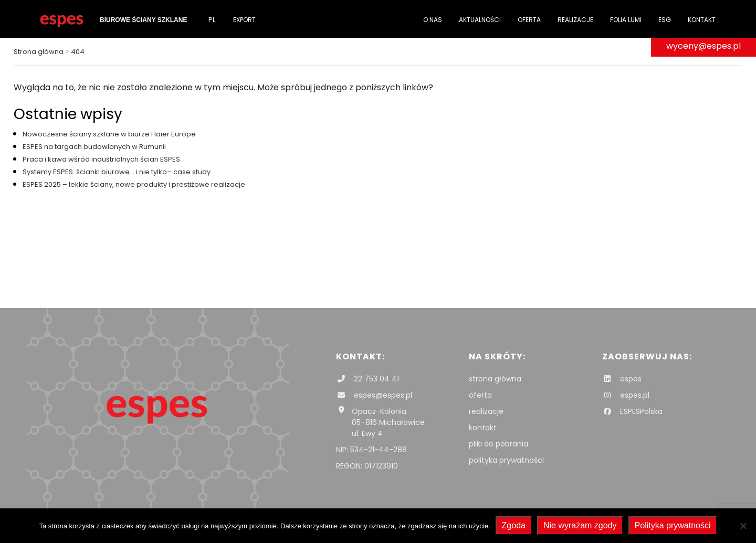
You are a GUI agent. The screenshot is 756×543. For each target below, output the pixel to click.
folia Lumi (626, 20)
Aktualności (480, 20)
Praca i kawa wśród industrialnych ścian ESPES (101, 159)
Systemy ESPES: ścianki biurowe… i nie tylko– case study (117, 172)
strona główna (495, 379)
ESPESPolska (632, 411)
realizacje (486, 411)
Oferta (529, 20)
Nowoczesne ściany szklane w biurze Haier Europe (109, 134)
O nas (433, 20)
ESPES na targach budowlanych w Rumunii (94, 147)
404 (78, 52)
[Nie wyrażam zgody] (743, 526)
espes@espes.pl (374, 395)
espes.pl (626, 395)
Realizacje (575, 20)
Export (244, 20)
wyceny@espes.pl (703, 46)
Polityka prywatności (673, 525)
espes (622, 379)
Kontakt (702, 20)
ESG (665, 20)
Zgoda (514, 525)
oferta (480, 395)
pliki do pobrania (498, 444)
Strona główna (39, 52)
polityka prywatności (506, 460)
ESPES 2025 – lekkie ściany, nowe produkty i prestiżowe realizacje (134, 184)
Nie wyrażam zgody (580, 525)
